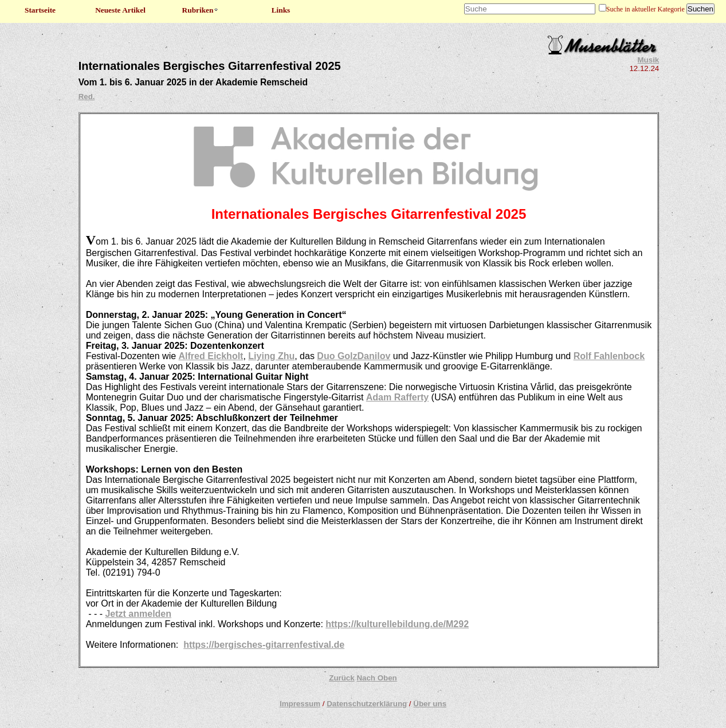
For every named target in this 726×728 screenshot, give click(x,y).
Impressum (300, 704)
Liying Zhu (271, 356)
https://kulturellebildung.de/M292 (397, 624)
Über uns (430, 704)
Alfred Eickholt (211, 356)
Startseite (40, 10)
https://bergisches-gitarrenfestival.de (264, 645)
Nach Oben (376, 678)
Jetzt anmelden (138, 614)
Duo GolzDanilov (354, 356)
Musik (649, 60)
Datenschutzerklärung (367, 704)
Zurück (342, 678)
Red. (87, 97)
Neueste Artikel (120, 10)
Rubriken (201, 10)
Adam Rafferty (397, 397)
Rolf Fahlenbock (609, 356)
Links (281, 10)
